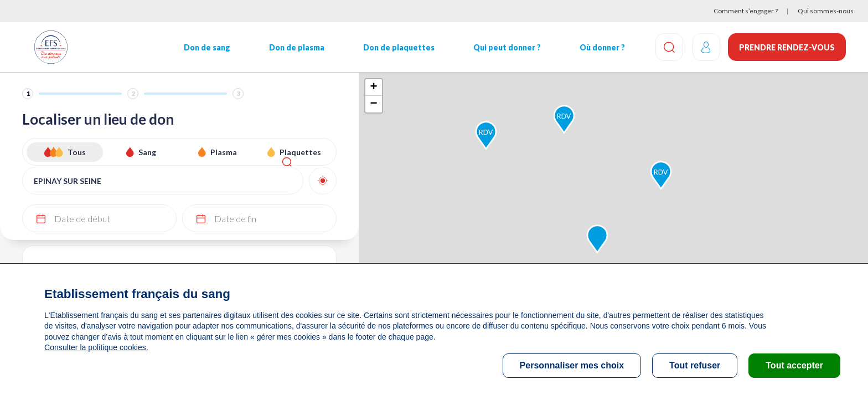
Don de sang (205, 47)
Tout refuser (695, 365)
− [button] (373, 104)
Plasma (224, 152)
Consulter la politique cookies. (96, 347)
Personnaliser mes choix (572, 365)
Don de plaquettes (396, 47)
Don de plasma (294, 47)
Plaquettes (300, 152)
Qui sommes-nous (826, 11)
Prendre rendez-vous (787, 47)
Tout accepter (794, 365)
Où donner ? (598, 47)
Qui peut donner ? (503, 47)
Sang (147, 152)
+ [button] (373, 88)
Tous (77, 152)
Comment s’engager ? (746, 11)
